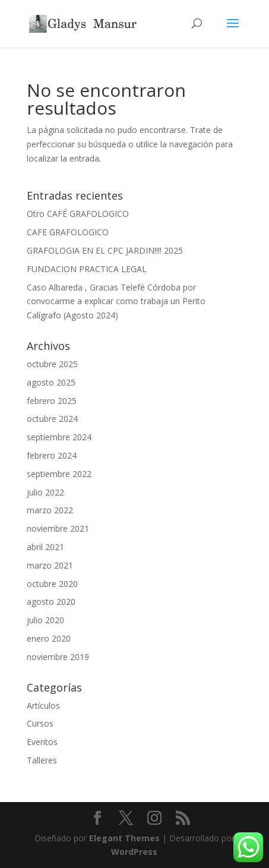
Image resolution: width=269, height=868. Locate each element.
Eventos (42, 742)
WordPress (134, 852)
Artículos (43, 706)
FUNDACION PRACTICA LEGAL (87, 269)
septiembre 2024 (59, 437)
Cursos (40, 723)
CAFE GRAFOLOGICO (68, 232)
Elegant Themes (124, 838)
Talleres (42, 760)
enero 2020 (49, 638)
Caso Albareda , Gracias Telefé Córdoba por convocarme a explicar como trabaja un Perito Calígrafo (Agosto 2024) (116, 302)
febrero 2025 (52, 401)
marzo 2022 (50, 510)
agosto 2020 (51, 602)
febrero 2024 (52, 455)
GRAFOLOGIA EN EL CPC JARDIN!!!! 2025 (105, 250)
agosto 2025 (51, 382)
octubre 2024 (52, 419)
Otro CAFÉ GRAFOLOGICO (78, 214)
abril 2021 (45, 547)
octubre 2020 (52, 584)
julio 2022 (45, 492)
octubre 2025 (52, 364)
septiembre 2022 (59, 474)
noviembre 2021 (58, 528)
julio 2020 (45, 620)
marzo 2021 (50, 565)
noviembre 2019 (58, 657)
